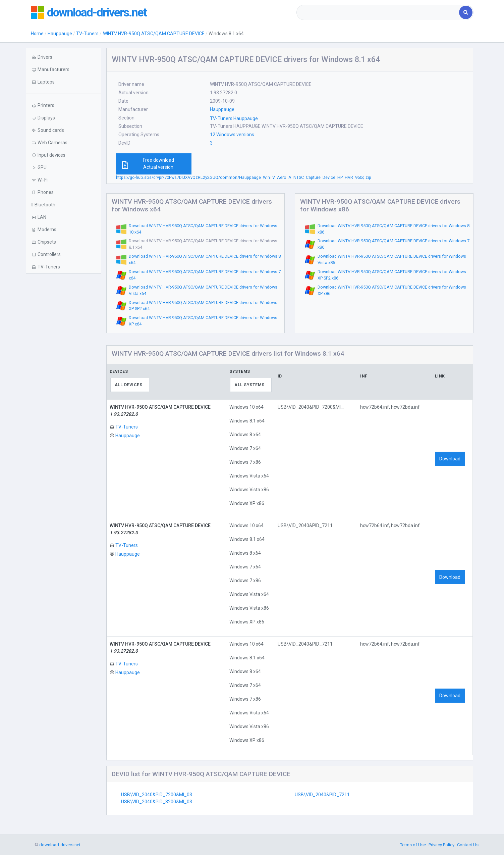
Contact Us (468, 845)
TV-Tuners (87, 34)
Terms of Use (413, 845)
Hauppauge (60, 34)
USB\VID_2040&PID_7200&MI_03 (157, 795)
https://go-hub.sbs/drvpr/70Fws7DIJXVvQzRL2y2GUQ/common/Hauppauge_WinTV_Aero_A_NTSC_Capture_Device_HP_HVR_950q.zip (244, 177)
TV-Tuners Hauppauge (234, 118)
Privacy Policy (441, 845)
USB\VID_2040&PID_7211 (322, 795)
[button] (64, 82)
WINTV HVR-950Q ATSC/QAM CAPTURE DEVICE (154, 34)
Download (450, 459)
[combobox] (378, 12)
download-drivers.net (97, 12)
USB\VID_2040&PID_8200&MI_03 (157, 802)
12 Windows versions (232, 135)
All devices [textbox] (129, 385)
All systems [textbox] (249, 385)
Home (37, 34)
